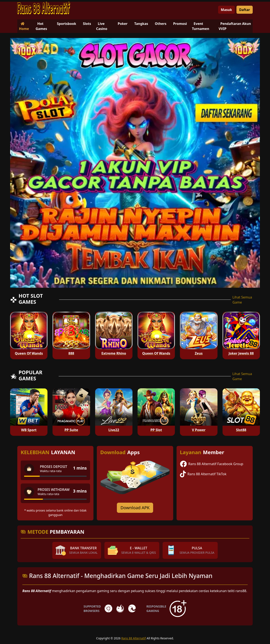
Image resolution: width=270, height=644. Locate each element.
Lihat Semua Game (242, 300)
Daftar (245, 10)
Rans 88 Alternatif (134, 638)
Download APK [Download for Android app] (135, 508)
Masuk (226, 10)
